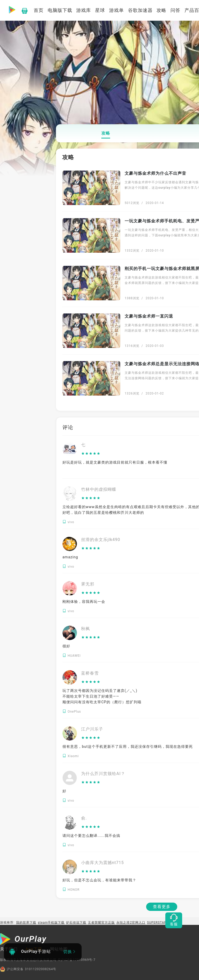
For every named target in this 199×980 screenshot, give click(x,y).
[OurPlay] (23, 940)
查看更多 (162, 907)
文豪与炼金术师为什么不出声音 (155, 173)
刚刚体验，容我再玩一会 (84, 602)
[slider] (91, 454)
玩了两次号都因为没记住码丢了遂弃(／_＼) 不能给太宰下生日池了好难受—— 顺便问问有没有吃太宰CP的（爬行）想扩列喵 (102, 696)
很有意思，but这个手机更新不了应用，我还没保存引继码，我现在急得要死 (128, 747)
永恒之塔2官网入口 (131, 923)
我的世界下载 (26, 923)
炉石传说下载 (76, 923)
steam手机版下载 (51, 923)
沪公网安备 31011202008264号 (28, 969)
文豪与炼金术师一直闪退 (149, 316)
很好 (66, 646)
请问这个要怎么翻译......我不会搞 (91, 836)
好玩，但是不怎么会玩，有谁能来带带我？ (99, 880)
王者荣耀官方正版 (101, 923)
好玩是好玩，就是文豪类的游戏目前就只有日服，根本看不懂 (115, 462)
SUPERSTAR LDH (161, 923)
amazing (70, 557)
